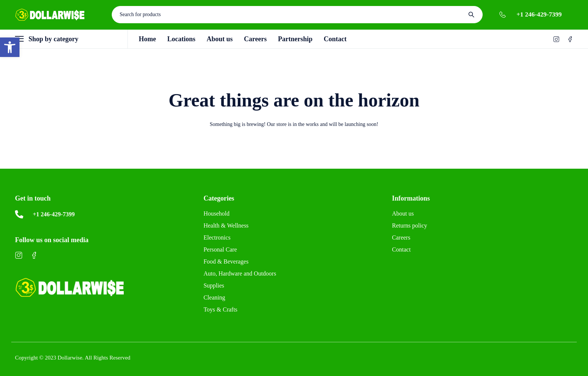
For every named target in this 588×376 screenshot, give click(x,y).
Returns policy (409, 225)
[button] (10, 47)
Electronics (217, 237)
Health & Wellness (226, 225)
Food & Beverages (226, 261)
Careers (401, 237)
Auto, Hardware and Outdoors (240, 273)
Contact (401, 249)
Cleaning (214, 297)
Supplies (214, 285)
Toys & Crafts (220, 309)
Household (217, 213)
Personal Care (220, 249)
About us (403, 213)
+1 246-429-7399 (539, 14)
